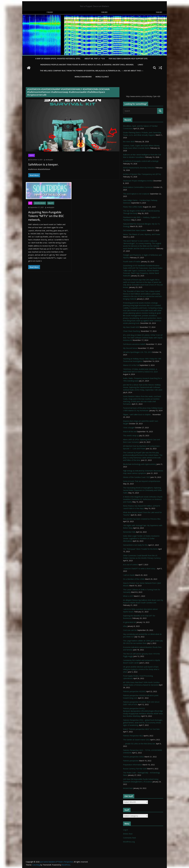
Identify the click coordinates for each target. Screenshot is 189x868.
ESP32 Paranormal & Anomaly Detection (139, 168)
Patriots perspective (131, 761)
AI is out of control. (131, 565)
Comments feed (129, 838)
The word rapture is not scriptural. (136, 194)
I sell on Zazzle (129, 575)
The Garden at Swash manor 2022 (136, 740)
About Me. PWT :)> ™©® (95, 59)
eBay (125, 626)
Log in (125, 830)
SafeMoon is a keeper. (43, 164)
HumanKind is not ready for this (135, 545)
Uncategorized (40, 203)
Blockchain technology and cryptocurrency (140, 464)
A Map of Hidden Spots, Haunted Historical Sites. (58, 59)
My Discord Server (130, 348)
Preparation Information (133, 765)
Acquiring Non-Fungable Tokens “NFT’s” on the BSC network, (46, 216)
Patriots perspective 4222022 (134, 691)
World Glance (102, 77)
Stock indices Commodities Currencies (138, 187)
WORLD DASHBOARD (83, 77)
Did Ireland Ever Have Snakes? (135, 230)
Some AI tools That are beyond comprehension (142, 481)
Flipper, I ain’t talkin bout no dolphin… (138, 414)
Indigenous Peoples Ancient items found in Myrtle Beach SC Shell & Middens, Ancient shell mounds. (87, 65)
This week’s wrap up (131, 436)
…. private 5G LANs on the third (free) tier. (139, 744)
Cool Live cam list (130, 630)
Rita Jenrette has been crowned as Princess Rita (142, 519)
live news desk (129, 142)
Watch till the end (130, 432)
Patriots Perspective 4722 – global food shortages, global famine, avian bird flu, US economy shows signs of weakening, (143, 723)
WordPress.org (129, 842)
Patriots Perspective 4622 (133, 736)
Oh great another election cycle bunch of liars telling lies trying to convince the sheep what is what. (141, 669)
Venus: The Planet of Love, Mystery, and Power (142, 234)
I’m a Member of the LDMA (134, 579)
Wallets (51, 203)
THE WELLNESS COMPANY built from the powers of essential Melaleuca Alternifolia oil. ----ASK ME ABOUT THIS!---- (92, 71)
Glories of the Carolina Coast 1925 (137, 477)
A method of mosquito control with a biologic (141, 161)
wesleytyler (49, 160)
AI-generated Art (130, 622)
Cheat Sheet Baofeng (132, 331)
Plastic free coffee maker (133, 207)
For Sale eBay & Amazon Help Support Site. (128, 59)
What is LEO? (128, 596)
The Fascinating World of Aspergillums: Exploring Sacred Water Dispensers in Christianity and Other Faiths (142, 490)
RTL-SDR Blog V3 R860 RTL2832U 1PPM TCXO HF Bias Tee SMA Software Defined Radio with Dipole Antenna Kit (143, 338)
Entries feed (128, 834)
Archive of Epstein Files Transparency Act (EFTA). (142, 174)
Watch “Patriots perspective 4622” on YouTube (141, 729)
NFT (30, 203)
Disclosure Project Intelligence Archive (138, 181)
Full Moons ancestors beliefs (134, 344)
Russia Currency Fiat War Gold (135, 769)
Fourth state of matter (132, 262)
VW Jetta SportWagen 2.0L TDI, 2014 (137, 352)
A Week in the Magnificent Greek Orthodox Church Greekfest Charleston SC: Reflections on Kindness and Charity (143, 499)
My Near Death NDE (131, 327)
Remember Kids (129, 532)
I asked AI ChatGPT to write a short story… (140, 569)
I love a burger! (129, 428)
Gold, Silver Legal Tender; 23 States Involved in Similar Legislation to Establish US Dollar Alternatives (141, 538)
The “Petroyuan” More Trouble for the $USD (140, 549)
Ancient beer (128, 788)
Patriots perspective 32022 (133, 757)
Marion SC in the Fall (131, 365)
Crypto (32, 155)
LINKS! (140, 65)
